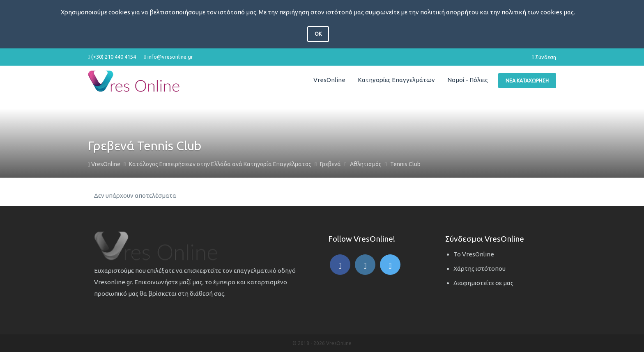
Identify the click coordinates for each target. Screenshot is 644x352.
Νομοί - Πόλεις (468, 80)
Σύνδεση (544, 57)
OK (318, 34)
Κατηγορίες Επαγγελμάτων (396, 80)
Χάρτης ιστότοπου (480, 269)
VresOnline (329, 80)
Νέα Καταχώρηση (527, 81)
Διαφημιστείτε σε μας (483, 283)
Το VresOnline (474, 254)
